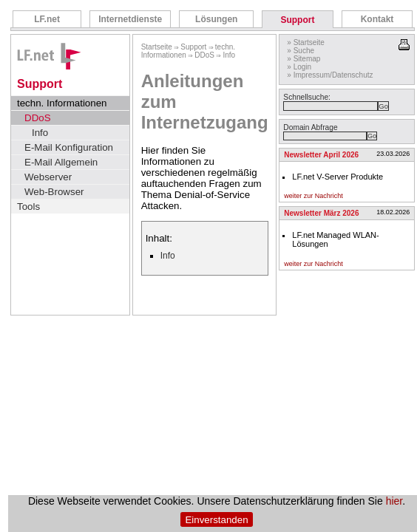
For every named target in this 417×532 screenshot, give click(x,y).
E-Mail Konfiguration (69, 147)
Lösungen (216, 19)
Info (40, 133)
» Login (299, 67)
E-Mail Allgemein (61, 162)
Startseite (157, 47)
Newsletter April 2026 (321, 155)
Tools (28, 207)
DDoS (38, 118)
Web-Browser (54, 192)
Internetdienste (130, 19)
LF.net (47, 19)
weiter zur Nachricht (313, 196)
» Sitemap (304, 59)
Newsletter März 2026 (321, 213)
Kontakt (377, 19)
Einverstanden (216, 520)
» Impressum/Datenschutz (330, 75)
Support (297, 20)
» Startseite (306, 42)
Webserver (48, 177)
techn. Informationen (62, 103)
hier (394, 501)
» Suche (301, 51)
